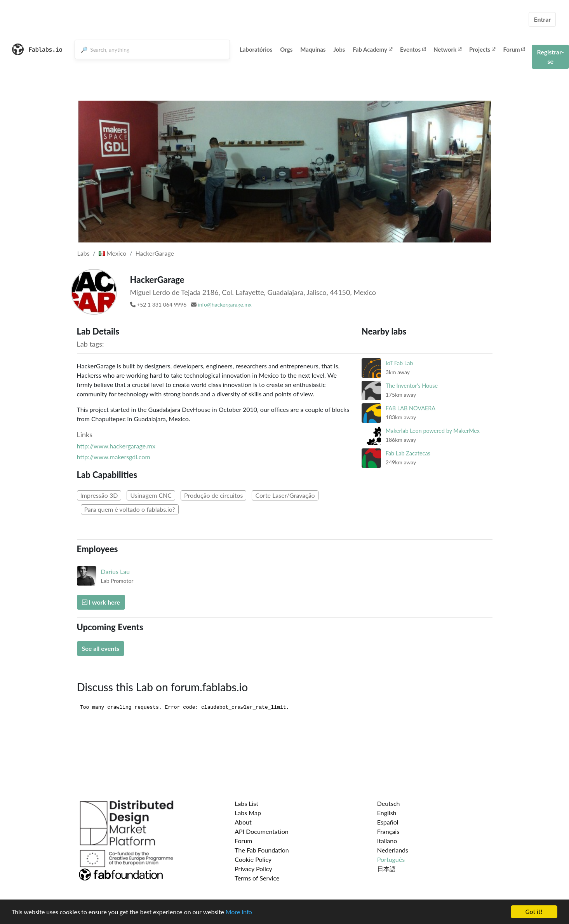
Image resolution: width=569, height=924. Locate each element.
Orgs (286, 49)
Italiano (387, 841)
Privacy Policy (253, 869)
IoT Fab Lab (399, 363)
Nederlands (393, 850)
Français (388, 831)
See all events (101, 648)
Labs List (246, 803)
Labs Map (248, 813)
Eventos (413, 49)
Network (447, 49)
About (243, 822)
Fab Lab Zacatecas (408, 453)
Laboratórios (256, 49)
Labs (84, 253)
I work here (101, 602)
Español (388, 822)
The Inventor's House (412, 386)
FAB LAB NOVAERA (411, 408)
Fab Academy (372, 49)
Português (391, 859)
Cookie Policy (253, 859)
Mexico (112, 253)
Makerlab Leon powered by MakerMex (433, 431)
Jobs (339, 49)
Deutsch (389, 803)
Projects (482, 49)
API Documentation (262, 831)
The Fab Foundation (262, 850)
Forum (514, 49)
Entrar (542, 19)
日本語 (386, 869)
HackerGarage (154, 253)
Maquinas (313, 49)
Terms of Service (257, 878)
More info (239, 913)
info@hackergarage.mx (224, 304)
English (387, 813)
